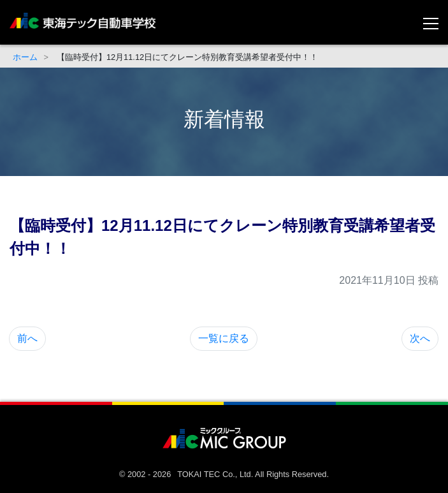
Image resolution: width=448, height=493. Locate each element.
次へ (420, 338)
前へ (27, 338)
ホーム (25, 57)
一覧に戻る (224, 338)
